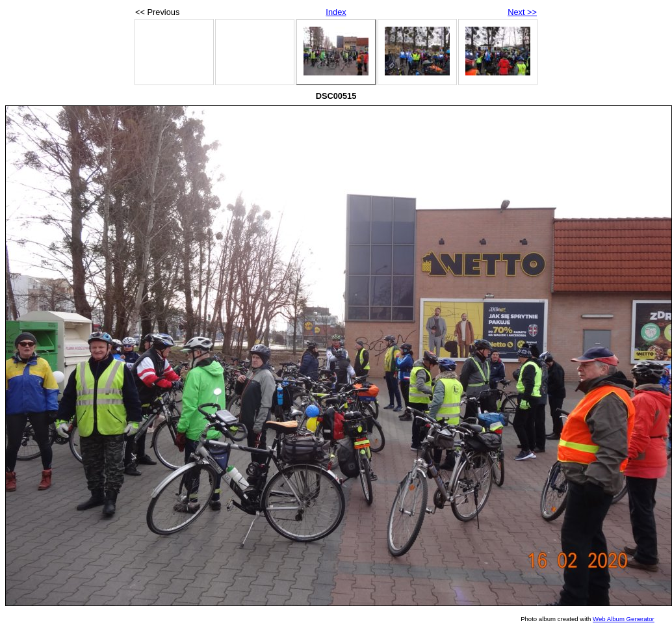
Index (336, 12)
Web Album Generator (624, 619)
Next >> (522, 12)
